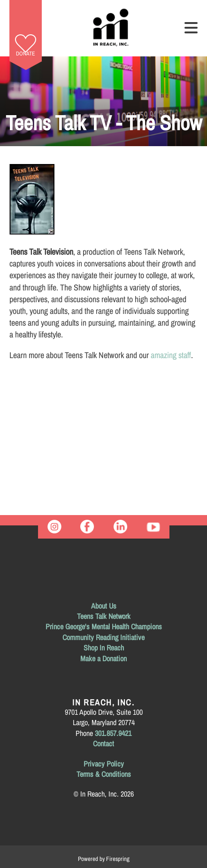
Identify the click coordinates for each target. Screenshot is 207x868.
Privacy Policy (104, 764)
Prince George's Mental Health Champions (104, 626)
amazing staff (171, 355)
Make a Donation (103, 658)
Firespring (118, 859)
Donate (26, 54)
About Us (104, 606)
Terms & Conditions (104, 774)
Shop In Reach (104, 648)
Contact (103, 743)
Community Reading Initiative (103, 637)
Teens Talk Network (104, 616)
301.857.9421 (113, 733)
